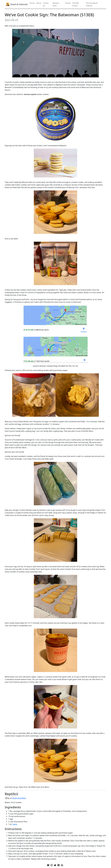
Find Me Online (76, 4)
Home (32, 3)
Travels (68, 3)
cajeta (15, 824)
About (39, 3)
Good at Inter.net (17, 4)
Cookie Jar (46, 4)
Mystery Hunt (56, 4)
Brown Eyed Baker (19, 798)
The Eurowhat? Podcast (92, 4)
